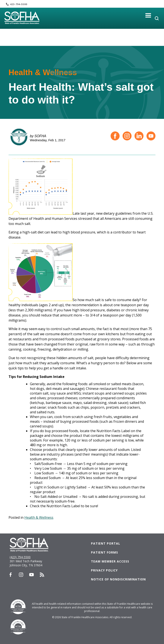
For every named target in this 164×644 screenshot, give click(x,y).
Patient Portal (106, 543)
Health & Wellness (39, 517)
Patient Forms (105, 552)
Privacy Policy (104, 570)
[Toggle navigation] (148, 15)
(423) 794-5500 (20, 557)
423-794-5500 (19, 4)
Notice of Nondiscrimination (118, 579)
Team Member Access (110, 561)
